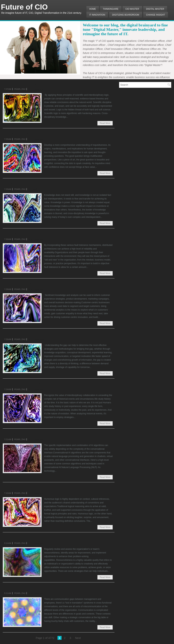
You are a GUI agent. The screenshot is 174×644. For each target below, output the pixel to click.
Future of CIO (24, 7)
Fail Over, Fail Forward (24, 233)
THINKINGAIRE (111, 9)
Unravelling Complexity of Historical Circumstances (49, 384)
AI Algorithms (15, 434)
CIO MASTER (132, 9)
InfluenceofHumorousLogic (27, 487)
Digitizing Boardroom (126, 15)
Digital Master (155, 9)
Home (93, 9)
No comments (36, 89)
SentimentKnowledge (22, 283)
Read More (105, 123)
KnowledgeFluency (20, 183)
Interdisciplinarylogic (22, 83)
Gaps (7, 333)
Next (78, 638)
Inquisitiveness (16, 133)
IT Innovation (97, 15)
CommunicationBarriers (24, 587)
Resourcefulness (17, 537)
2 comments (35, 189)
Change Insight (156, 15)
